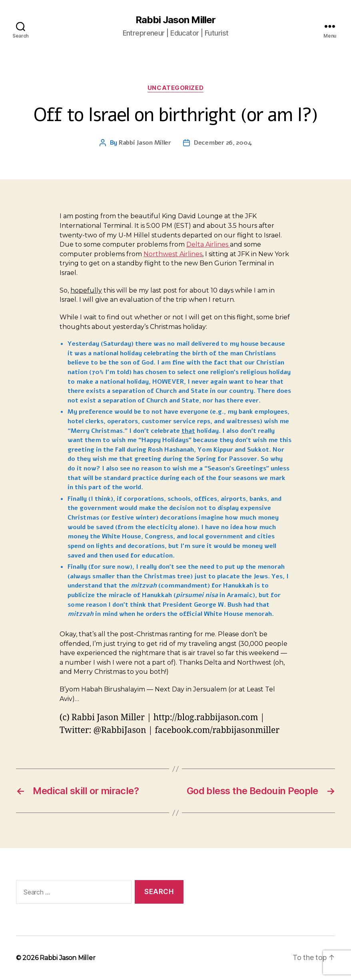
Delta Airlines (208, 244)
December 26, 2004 (223, 143)
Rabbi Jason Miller (175, 20)
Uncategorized (175, 88)
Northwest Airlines (173, 254)
